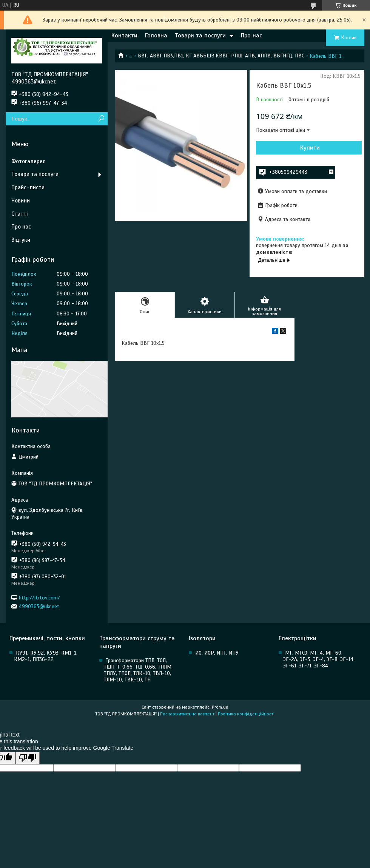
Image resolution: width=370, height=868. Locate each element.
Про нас (251, 36)
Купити (310, 148)
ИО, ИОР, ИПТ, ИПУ (217, 653)
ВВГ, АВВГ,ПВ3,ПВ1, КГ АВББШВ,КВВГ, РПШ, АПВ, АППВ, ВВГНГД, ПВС (221, 56)
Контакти (124, 36)
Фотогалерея (29, 161)
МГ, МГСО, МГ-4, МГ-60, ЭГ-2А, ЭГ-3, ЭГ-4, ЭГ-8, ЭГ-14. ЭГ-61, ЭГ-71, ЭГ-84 (319, 659)
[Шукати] (101, 119)
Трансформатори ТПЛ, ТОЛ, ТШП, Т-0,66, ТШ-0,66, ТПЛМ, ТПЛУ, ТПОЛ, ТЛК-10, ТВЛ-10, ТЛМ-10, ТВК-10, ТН (138, 670)
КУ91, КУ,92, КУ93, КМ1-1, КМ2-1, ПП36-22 (46, 656)
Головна (156, 36)
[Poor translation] (28, 758)
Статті (19, 214)
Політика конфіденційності (246, 714)
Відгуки (21, 240)
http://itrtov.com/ (39, 597)
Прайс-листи (28, 187)
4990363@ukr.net (39, 606)
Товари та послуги (200, 36)
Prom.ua (220, 707)
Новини (21, 201)
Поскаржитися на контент (187, 714)
